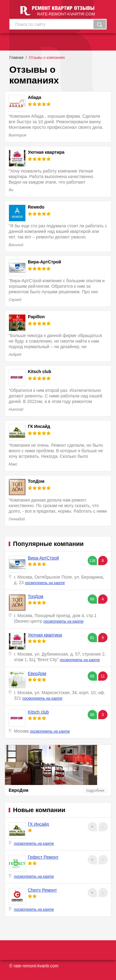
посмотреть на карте (45, 583)
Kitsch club (38, 712)
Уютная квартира (45, 635)
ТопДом (36, 596)
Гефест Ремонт (43, 857)
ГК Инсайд (38, 824)
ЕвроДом (37, 673)
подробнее (95, 791)
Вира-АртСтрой (43, 558)
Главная (16, 58)
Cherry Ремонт (42, 890)
